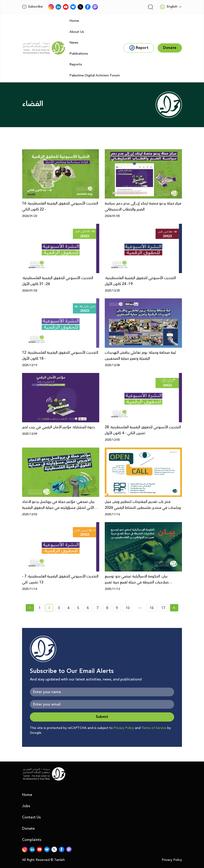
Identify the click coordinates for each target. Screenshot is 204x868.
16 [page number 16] (151, 608)
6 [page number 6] (88, 608)
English (169, 7)
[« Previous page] (30, 608)
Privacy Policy (124, 728)
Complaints (32, 840)
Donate (28, 829)
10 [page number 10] (127, 608)
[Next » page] (174, 608)
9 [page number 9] (117, 608)
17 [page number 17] (163, 608)
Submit (102, 717)
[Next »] (174, 608)
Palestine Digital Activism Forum (95, 75)
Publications (79, 54)
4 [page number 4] (68, 608)
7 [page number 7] (98, 608)
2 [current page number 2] (51, 608)
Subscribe (32, 7)
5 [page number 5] (78, 608)
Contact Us (31, 817)
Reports (76, 64)
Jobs (26, 806)
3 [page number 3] (59, 608)
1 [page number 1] (40, 608)
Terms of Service (154, 728)
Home (74, 21)
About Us (77, 32)
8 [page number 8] (107, 608)
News (74, 43)
